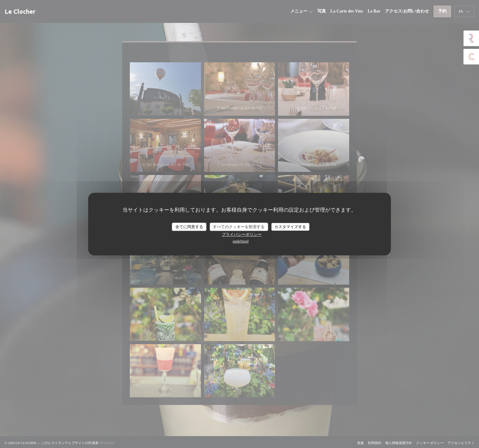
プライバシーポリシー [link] (242, 234)
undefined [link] (241, 241)
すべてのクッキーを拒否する (239, 227)
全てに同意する (189, 227)
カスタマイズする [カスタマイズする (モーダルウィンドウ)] (290, 227)
